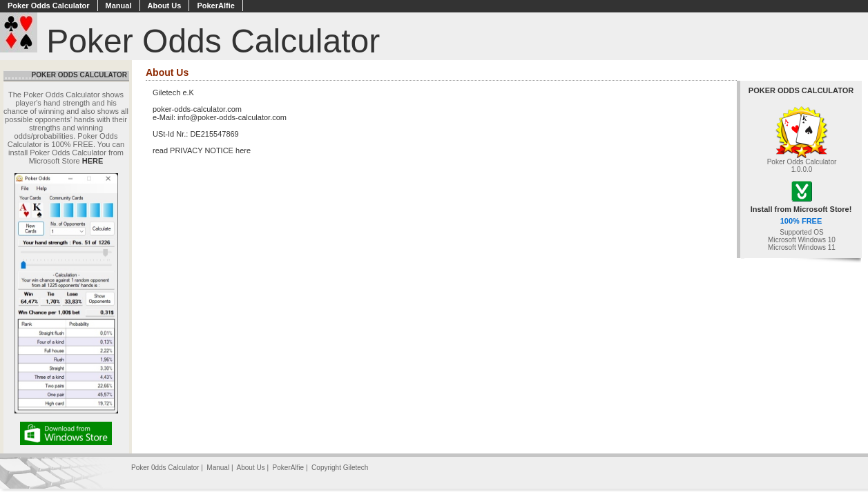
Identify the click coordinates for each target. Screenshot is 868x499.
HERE (93, 161)
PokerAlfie (215, 6)
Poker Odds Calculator (49, 6)
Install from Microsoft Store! (801, 209)
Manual (119, 6)
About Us (165, 6)
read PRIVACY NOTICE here (202, 150)
